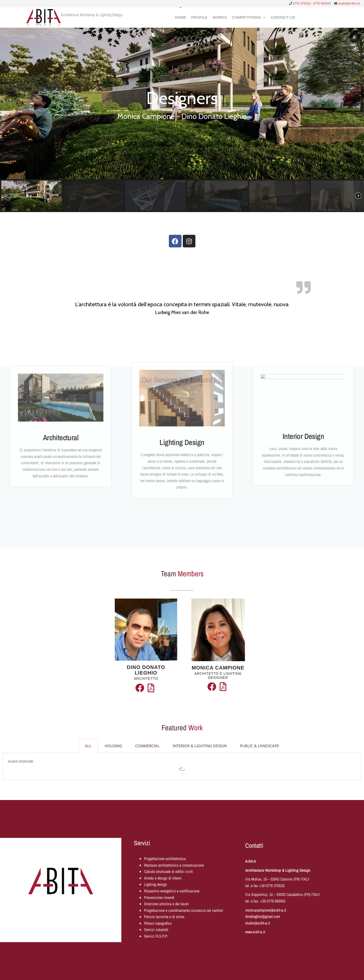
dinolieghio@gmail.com (263, 916)
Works (220, 17)
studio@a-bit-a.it (349, 4)
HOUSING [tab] (113, 746)
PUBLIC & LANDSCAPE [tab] (259, 746)
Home (180, 17)
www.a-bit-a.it (255, 932)
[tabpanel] (182, 766)
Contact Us (283, 17)
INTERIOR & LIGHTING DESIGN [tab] (200, 746)
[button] (354, 37)
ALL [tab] (88, 746)
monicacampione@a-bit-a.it (266, 910)
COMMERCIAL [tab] (147, 746)
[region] (182, 120)
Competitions (246, 17)
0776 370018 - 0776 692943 (312, 4)
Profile (199, 17)
